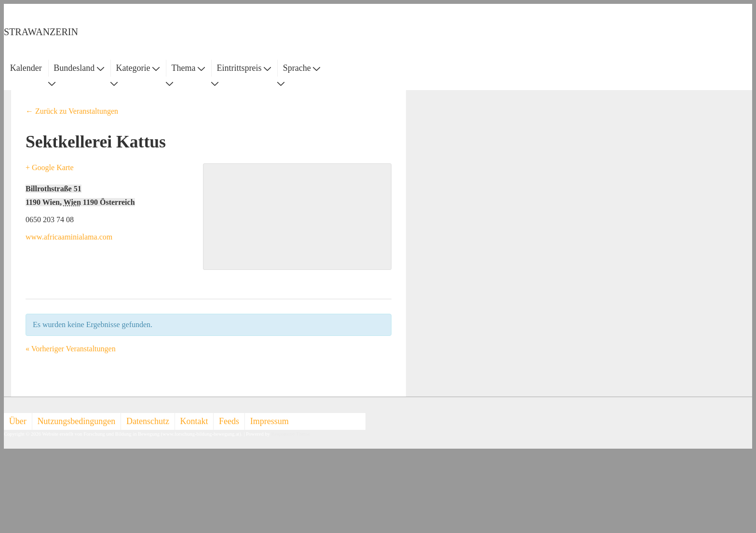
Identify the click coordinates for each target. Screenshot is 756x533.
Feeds (229, 421)
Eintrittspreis (244, 68)
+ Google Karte (50, 167)
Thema (188, 68)
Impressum (270, 421)
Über (18, 421)
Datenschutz (148, 421)
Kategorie (137, 68)
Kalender (26, 68)
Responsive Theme (291, 434)
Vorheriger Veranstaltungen (71, 349)
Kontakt (194, 421)
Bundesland (79, 68)
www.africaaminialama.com (69, 237)
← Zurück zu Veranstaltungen (72, 111)
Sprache (302, 68)
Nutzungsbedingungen (76, 421)
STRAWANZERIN (41, 32)
